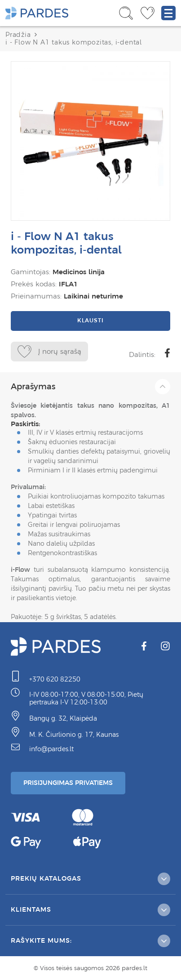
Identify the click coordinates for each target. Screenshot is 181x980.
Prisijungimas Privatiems (68, 783)
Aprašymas (90, 387)
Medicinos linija (79, 272)
